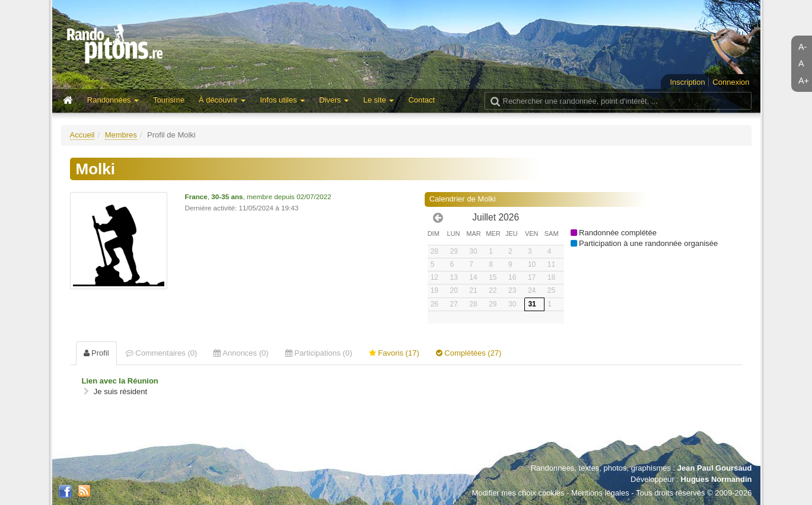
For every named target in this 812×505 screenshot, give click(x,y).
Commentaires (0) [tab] (162, 353)
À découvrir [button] (222, 100)
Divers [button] (334, 100)
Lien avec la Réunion (120, 381)
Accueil (82, 135)
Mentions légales (600, 493)
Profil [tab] (96, 353)
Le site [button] (378, 100)
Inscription (687, 82)
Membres (121, 135)
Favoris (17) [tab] (394, 353)
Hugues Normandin (717, 479)
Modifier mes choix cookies (518, 493)
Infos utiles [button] (282, 100)
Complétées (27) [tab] (469, 353)
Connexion (731, 82)
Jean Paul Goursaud (715, 468)
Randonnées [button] (113, 100)
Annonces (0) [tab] (241, 353)
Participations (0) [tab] (319, 353)
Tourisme (169, 100)
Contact (421, 100)
